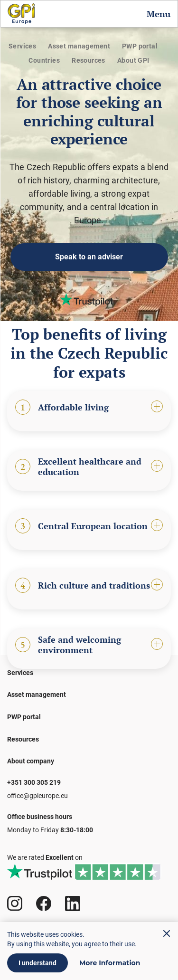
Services (22, 46)
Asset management (79, 46)
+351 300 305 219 (34, 782)
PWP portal (140, 46)
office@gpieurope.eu (37, 796)
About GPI (133, 60)
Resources (89, 60)
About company (31, 761)
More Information (110, 963)
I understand (37, 963)
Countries (44, 60)
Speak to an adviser (89, 257)
